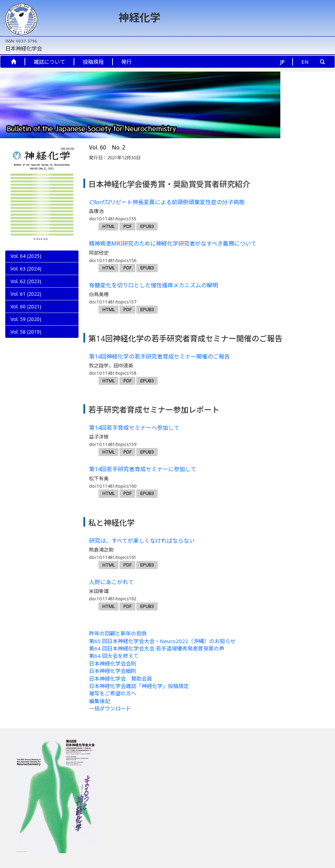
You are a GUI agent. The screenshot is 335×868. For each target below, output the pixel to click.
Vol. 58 (26, 355)
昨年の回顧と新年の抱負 (118, 633)
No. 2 (25, 319)
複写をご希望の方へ (113, 693)
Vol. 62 (26, 281)
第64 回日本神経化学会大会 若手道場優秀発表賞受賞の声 (157, 648)
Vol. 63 (26, 269)
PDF (127, 226)
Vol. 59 (26, 342)
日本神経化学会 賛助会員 (121, 679)
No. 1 (24, 330)
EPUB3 (147, 226)
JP (282, 62)
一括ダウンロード (110, 708)
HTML (108, 226)
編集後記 (100, 701)
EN (305, 62)
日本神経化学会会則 (113, 663)
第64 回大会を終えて (114, 656)
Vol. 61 (26, 294)
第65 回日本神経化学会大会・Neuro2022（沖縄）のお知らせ (162, 641)
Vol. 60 (26, 306)
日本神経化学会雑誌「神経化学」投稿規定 (139, 686)
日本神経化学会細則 (113, 671)
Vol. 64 (26, 256)
